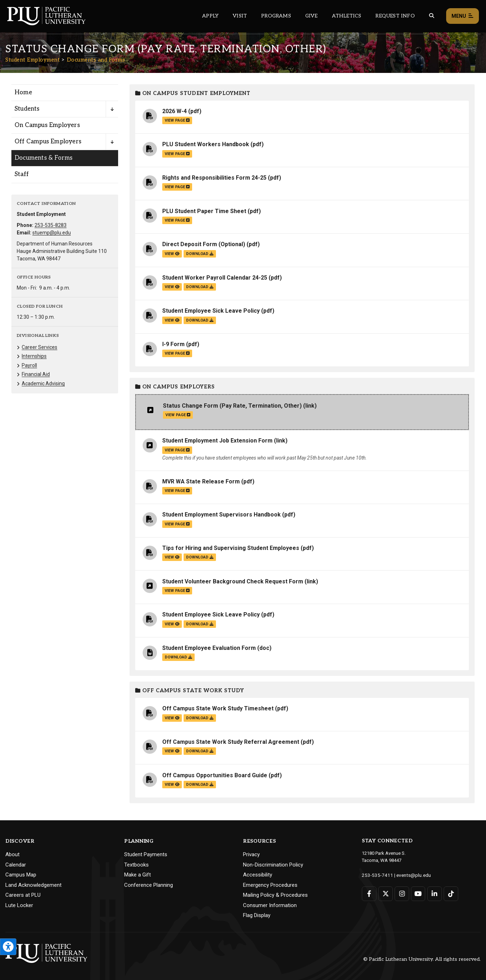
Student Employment (33, 60)
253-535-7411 (376, 875)
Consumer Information (270, 905)
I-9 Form (173, 344)
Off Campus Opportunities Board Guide (215, 775)
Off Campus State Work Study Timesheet (218, 708)
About (12, 854)
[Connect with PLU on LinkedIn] (434, 893)
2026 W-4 (175, 111)
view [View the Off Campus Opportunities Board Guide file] (172, 785)
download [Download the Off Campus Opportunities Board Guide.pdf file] (200, 785)
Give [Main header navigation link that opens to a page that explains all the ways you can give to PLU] (311, 16)
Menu (463, 16)
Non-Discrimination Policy (273, 865)
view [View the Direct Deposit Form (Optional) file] (172, 254)
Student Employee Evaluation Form (209, 648)
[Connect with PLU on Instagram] (402, 893)
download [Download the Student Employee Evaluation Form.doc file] (178, 657)
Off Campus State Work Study (190, 691)
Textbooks (136, 865)
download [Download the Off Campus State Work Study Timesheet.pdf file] (200, 718)
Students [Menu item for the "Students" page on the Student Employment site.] (27, 109)
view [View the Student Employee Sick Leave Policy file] (172, 320)
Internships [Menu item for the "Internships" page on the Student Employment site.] (34, 356)
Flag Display (257, 915)
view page (177, 120)
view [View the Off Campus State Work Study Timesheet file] (172, 718)
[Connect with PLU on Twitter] (385, 893)
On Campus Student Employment (193, 93)
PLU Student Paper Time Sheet (204, 211)
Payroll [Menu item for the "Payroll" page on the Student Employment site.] (29, 365)
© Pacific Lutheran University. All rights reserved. (422, 959)
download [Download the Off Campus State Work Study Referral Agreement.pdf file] (200, 751)
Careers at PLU (23, 895)
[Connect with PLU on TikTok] (450, 893)
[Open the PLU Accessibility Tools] (8, 947)
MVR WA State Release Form (201, 481)
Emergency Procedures (270, 885)
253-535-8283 (51, 225)
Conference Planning (149, 885)
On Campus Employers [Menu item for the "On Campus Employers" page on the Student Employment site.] (47, 125)
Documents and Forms (96, 60)
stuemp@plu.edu (52, 233)
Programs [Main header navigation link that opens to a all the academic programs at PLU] (276, 16)
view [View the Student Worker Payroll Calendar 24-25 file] (172, 287)
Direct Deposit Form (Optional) (204, 244)
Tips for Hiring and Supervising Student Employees (231, 548)
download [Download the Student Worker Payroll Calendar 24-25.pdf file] (200, 287)
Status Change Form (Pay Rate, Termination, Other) (232, 406)
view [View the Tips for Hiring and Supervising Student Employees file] (172, 557)
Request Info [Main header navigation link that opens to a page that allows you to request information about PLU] (395, 16)
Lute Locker (19, 905)
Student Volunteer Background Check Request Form (233, 581)
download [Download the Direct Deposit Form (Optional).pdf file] (200, 254)
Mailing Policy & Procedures (275, 895)
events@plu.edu (409, 875)
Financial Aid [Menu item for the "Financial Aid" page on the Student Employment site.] (36, 374)
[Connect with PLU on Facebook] (369, 893)
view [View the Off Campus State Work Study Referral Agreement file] (172, 751)
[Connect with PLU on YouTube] (418, 893)
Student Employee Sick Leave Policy (211, 311)
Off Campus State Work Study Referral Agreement (231, 742)
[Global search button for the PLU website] (432, 16)
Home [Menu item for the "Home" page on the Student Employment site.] (23, 92)
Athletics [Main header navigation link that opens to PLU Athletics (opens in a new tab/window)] (347, 16)
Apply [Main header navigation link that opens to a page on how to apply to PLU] (210, 16)
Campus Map (21, 875)
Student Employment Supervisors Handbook (221, 515)
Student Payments (146, 854)
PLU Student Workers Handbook (206, 144)
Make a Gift (138, 875)
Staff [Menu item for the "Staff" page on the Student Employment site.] (22, 174)
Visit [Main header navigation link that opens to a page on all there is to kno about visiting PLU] (240, 16)
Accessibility (258, 875)
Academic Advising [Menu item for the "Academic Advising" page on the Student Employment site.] (43, 383)
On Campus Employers (175, 387)
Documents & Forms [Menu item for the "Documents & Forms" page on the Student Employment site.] (44, 158)
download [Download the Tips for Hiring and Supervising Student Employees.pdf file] (200, 557)
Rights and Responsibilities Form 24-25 (214, 178)
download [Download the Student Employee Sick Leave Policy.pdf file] (200, 320)
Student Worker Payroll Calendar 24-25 (215, 278)
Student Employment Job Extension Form (217, 441)
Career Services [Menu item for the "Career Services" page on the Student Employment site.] (39, 347)
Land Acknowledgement (33, 885)
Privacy (251, 854)
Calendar (16, 865)
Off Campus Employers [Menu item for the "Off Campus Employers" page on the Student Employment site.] (48, 142)
